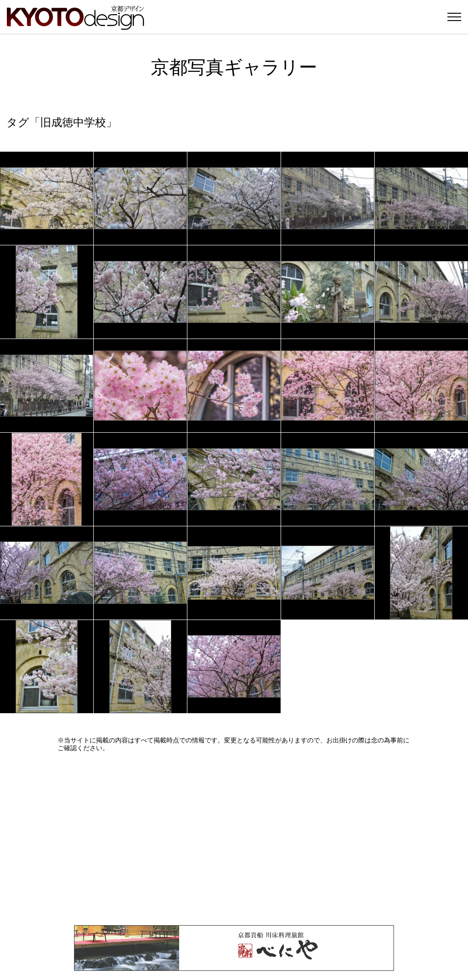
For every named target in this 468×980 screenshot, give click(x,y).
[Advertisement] (234, 838)
